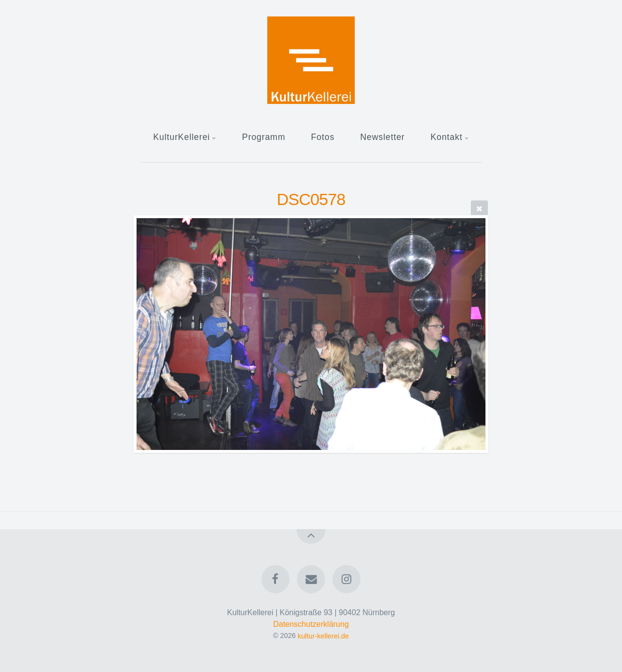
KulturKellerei (181, 137)
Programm (264, 137)
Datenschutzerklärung (311, 624)
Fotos (323, 137)
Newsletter (382, 137)
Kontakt (447, 137)
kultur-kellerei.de (324, 636)
